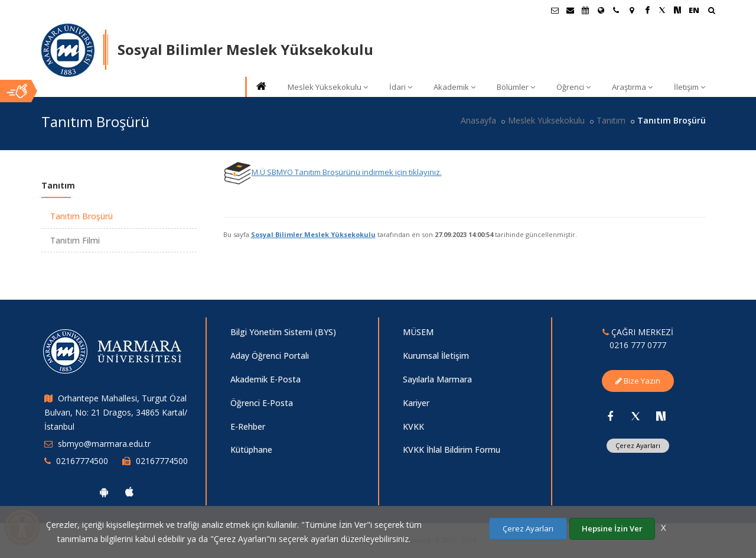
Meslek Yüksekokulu (328, 87)
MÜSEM (418, 332)
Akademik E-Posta (265, 379)
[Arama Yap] (711, 12)
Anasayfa (478, 120)
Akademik (454, 87)
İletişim (690, 87)
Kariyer (416, 403)
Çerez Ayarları (638, 445)
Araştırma (632, 87)
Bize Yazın (638, 381)
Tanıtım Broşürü (82, 216)
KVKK (413, 426)
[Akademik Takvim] (585, 10)
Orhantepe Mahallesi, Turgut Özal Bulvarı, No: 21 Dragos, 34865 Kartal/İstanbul (116, 412)
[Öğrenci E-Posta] (555, 10)
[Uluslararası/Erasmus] (601, 10)
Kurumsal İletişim (436, 356)
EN (694, 10)
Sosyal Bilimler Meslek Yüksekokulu (313, 234)
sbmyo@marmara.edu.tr (104, 444)
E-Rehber (248, 426)
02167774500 (82, 461)
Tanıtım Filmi (75, 240)
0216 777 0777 (638, 345)
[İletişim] (616, 10)
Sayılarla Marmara (437, 379)
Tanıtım (611, 120)
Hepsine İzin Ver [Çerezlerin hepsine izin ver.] (612, 528)
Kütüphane (251, 450)
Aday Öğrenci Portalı (270, 356)
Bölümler (516, 87)
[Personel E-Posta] (570, 10)
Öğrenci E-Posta (262, 403)
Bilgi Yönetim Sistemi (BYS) (283, 332)
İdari (401, 87)
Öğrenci (573, 87)
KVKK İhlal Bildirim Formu (452, 450)
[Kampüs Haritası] (631, 10)
